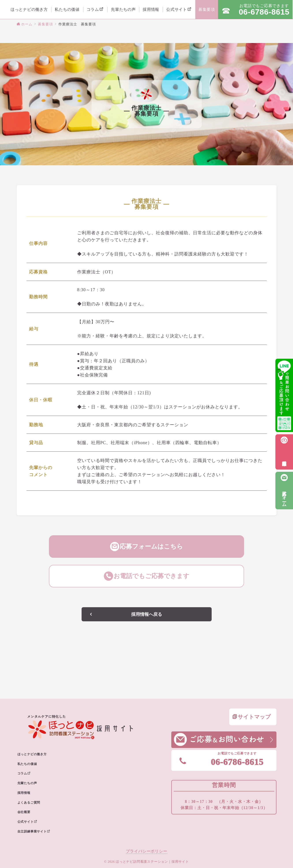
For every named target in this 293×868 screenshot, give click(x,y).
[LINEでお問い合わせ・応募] (284, 395)
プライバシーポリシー (147, 851)
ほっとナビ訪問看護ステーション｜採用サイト (152, 862)
